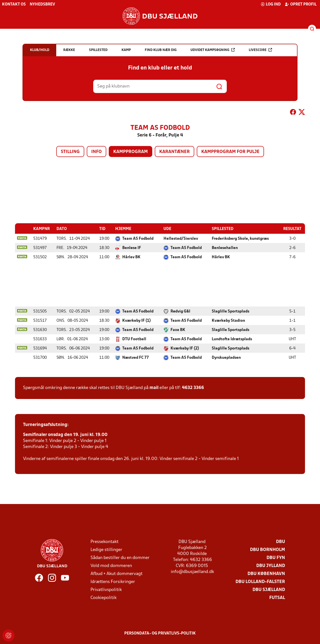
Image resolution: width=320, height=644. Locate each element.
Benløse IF (132, 248)
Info (96, 152)
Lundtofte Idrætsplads (232, 339)
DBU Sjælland (269, 590)
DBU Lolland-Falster (260, 582)
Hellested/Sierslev (181, 238)
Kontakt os (14, 4)
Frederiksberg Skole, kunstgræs (240, 238)
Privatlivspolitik (106, 590)
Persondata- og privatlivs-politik (160, 633)
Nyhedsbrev (42, 4)
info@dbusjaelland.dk (192, 572)
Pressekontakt (104, 542)
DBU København (266, 574)
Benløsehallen (225, 248)
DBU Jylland (271, 566)
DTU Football (134, 339)
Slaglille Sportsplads (230, 311)
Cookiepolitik (103, 598)
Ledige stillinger (106, 550)
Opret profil (301, 4)
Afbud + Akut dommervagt (116, 574)
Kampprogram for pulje (230, 152)
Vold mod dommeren (111, 566)
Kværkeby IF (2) (185, 348)
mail (154, 388)
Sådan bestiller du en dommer (120, 558)
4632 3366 (193, 388)
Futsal (277, 598)
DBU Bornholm (267, 550)
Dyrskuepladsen (226, 357)
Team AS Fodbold (138, 238)
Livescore (260, 50)
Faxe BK (178, 330)
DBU (280, 542)
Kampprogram (130, 152)
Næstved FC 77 (135, 357)
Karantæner (174, 152)
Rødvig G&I (180, 311)
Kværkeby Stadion (228, 320)
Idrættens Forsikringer (113, 582)
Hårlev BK (131, 257)
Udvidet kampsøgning (213, 50)
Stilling (70, 152)
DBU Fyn (276, 558)
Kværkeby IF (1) (136, 320)
